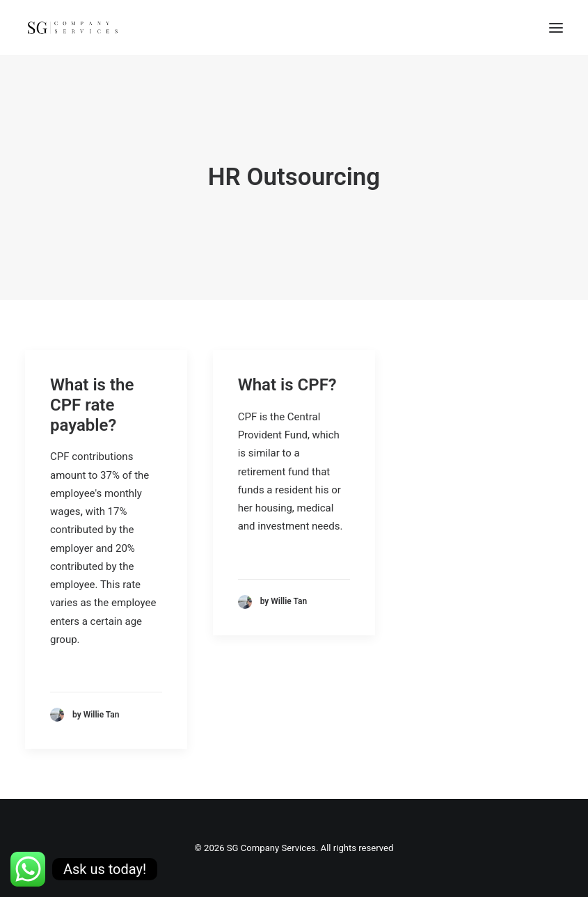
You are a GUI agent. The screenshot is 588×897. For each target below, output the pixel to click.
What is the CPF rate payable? (92, 405)
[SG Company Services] (72, 27)
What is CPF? (287, 385)
